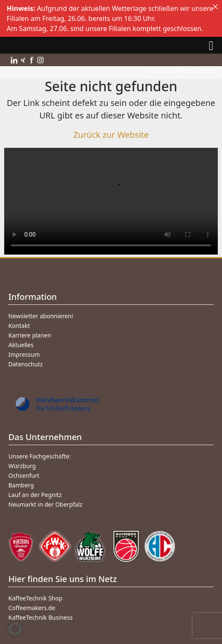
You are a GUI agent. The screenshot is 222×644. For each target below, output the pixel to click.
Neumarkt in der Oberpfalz (45, 504)
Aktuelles (21, 345)
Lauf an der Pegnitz (35, 495)
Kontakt (19, 326)
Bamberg (21, 485)
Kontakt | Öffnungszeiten (181, 70)
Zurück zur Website (111, 135)
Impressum (24, 354)
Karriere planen (30, 335)
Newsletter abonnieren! (41, 316)
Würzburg (22, 466)
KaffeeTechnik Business (40, 617)
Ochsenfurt (24, 475)
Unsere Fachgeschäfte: (40, 456)
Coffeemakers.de (32, 608)
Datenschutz (26, 364)
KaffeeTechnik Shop (35, 598)
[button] (15, 629)
